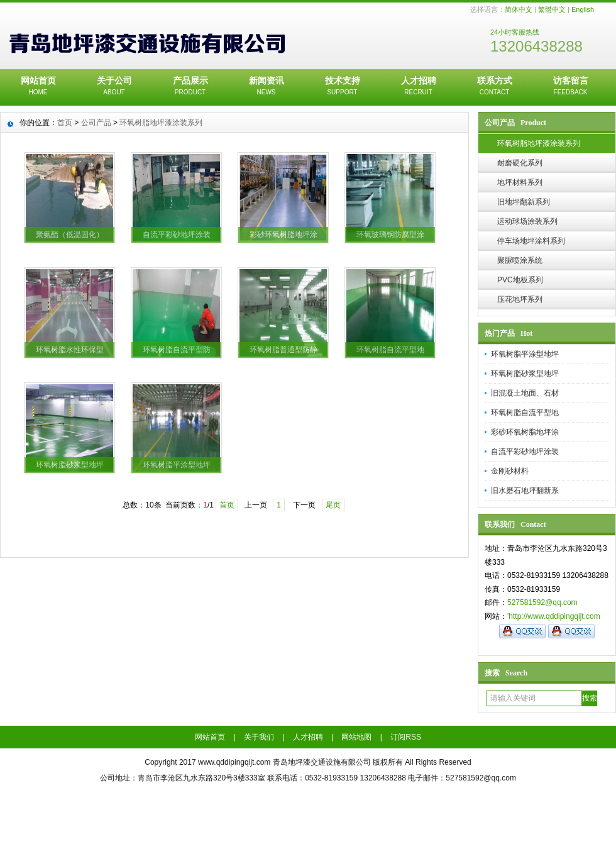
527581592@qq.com (542, 602)
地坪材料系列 (520, 182)
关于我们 (259, 737)
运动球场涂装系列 (527, 221)
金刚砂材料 (510, 471)
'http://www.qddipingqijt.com (554, 616)
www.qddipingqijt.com (234, 762)
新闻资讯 (266, 87)
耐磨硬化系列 (520, 163)
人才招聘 (418, 87)
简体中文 (519, 9)
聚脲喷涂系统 (520, 260)
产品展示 (190, 87)
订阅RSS (406, 737)
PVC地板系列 (520, 280)
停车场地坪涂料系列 (531, 241)
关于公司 (114, 87)
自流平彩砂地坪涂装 (525, 452)
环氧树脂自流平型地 (525, 413)
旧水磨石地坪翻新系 (525, 491)
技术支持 (342, 87)
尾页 (333, 505)
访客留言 (570, 87)
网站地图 (356, 737)
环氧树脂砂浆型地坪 (525, 374)
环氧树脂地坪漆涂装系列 (539, 143)
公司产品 (96, 123)
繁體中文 (552, 9)
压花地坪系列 (520, 299)
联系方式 (494, 87)
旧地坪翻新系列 (524, 202)
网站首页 (38, 87)
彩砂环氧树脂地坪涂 (525, 432)
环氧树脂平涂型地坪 (525, 354)
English (583, 9)
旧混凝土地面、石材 (525, 393)
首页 (65, 123)
